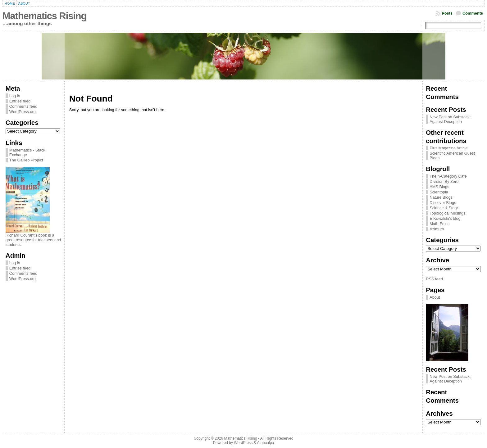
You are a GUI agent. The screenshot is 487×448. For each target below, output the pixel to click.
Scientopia (439, 192)
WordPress (243, 443)
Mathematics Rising (44, 16)
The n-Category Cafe (448, 176)
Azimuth (437, 229)
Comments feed (23, 106)
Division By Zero (444, 181)
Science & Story (444, 208)
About (435, 297)
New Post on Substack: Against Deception (450, 119)
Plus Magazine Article (448, 148)
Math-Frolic (439, 224)
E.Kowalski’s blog (445, 218)
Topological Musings (447, 213)
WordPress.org (23, 112)
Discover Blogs (443, 203)
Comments (473, 13)
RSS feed (434, 279)
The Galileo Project (26, 160)
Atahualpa (265, 443)
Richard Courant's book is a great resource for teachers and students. (33, 240)
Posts (447, 13)
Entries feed (20, 101)
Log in (15, 96)
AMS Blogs (439, 187)
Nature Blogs (441, 197)
